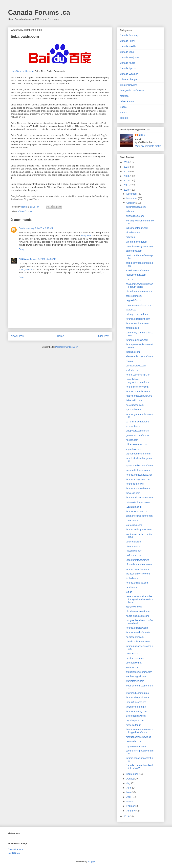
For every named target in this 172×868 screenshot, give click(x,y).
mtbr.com (131, 237)
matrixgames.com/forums (139, 396)
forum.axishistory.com (137, 387)
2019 (127, 816)
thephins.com (133, 352)
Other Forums (25, 211)
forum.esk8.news (135, 484)
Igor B (142, 135)
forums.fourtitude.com (137, 323)
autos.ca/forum (134, 542)
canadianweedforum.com (139, 305)
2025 (127, 167)
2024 (127, 171)
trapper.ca (131, 310)
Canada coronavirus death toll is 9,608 (140, 767)
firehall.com (132, 578)
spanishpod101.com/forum (140, 466)
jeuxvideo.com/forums (137, 270)
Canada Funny (128, 41)
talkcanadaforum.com (137, 228)
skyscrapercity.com (136, 716)
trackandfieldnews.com (138, 470)
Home (61, 336)
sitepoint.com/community (139, 672)
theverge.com (133, 493)
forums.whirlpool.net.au (138, 698)
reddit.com (131, 587)
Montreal (124, 96)
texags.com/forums (136, 707)
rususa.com (132, 653)
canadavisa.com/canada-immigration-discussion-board (139, 599)
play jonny (86, 236)
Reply (22, 249)
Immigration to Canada (132, 90)
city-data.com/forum (136, 746)
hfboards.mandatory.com (139, 564)
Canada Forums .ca (39, 12)
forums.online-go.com (137, 583)
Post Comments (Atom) (67, 347)
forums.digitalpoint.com (138, 319)
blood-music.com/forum (138, 611)
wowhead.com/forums (137, 693)
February (131, 806)
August (130, 779)
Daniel (22, 228)
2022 (127, 181)
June (129, 788)
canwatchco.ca (134, 741)
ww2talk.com (133, 370)
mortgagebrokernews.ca (138, 737)
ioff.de (129, 592)
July (129, 783)
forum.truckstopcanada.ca (139, 498)
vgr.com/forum (133, 410)
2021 (127, 185)
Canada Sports (128, 68)
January (131, 811)
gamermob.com (134, 251)
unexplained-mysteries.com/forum (138, 381)
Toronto (124, 118)
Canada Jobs (127, 52)
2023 (127, 176)
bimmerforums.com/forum (139, 516)
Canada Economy (129, 35)
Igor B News (14, 853)
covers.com (132, 520)
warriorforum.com (135, 681)
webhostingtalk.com (136, 676)
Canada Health (128, 46)
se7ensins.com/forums (138, 422)
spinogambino (26, 269)
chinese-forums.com (136, 444)
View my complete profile (148, 146)
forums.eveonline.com (137, 569)
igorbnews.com (134, 607)
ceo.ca (129, 361)
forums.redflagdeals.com (139, 530)
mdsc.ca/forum (134, 725)
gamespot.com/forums (137, 435)
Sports (123, 112)
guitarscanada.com (136, 207)
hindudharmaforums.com (139, 291)
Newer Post (18, 336)
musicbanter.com (135, 637)
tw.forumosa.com (135, 405)
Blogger (92, 861)
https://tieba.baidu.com (22, 71)
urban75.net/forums (136, 702)
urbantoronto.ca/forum (137, 560)
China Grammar (16, 849)
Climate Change (128, 79)
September (132, 774)
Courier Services (129, 85)
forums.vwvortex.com (137, 511)
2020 (127, 190)
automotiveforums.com (138, 502)
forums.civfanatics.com (138, 391)
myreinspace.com (135, 720)
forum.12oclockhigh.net (138, 375)
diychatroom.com (135, 216)
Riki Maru (24, 259)
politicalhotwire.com (136, 366)
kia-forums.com (134, 525)
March (130, 801)
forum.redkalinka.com (137, 340)
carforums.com (134, 555)
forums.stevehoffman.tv (138, 632)
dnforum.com (133, 328)
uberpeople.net (134, 663)
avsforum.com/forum (137, 242)
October (131, 203)
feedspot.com (133, 426)
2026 (127, 162)
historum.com (133, 546)
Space (123, 107)
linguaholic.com (134, 449)
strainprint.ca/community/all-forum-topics (139, 285)
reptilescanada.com (136, 275)
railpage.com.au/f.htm (137, 314)
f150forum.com (134, 507)
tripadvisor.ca (133, 233)
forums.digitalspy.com (137, 628)
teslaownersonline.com (138, 574)
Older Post (103, 336)
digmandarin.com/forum (138, 454)
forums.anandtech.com (138, 488)
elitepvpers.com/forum (137, 431)
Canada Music (127, 63)
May (129, 792)
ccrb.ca (130, 279)
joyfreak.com (132, 667)
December (132, 194)
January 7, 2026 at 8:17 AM (40, 228)
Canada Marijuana (130, 57)
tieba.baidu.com (134, 400)
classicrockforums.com (138, 642)
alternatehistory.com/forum (140, 356)
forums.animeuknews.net (139, 475)
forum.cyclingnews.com (138, 479)
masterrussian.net (135, 658)
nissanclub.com (134, 551)
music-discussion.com (137, 616)
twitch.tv (130, 211)
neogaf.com (132, 440)
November (132, 198)
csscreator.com (134, 296)
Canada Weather (129, 74)
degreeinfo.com (134, 300)
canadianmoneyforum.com (140, 246)
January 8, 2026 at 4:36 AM (43, 259)
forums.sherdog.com (137, 711)
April (129, 797)
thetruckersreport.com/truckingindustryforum (139, 731)
